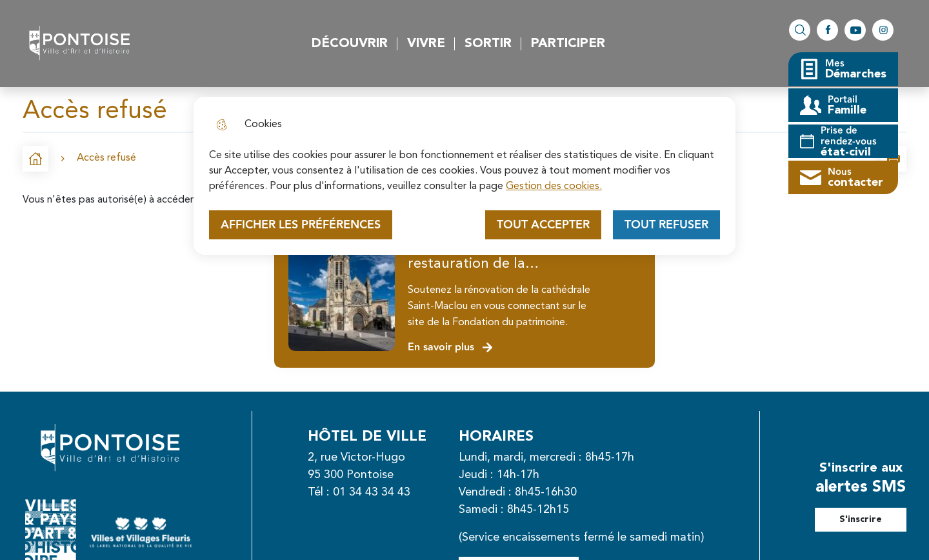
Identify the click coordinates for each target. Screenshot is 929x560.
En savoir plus (451, 347)
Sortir (488, 44)
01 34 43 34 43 (372, 492)
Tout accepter (543, 225)
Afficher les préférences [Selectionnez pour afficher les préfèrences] (301, 225)
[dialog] (464, 176)
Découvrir (350, 44)
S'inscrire (861, 519)
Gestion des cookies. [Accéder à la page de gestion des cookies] (554, 186)
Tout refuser (666, 225)
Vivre (426, 44)
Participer (568, 44)
